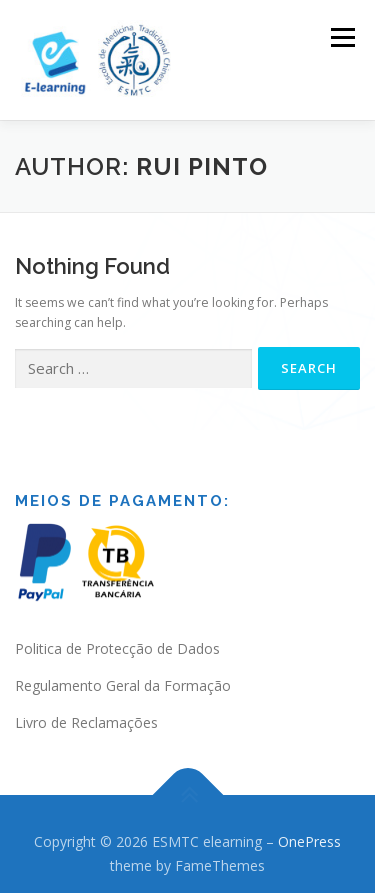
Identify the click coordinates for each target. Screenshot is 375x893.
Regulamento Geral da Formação (123, 672)
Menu (341, 37)
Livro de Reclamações (86, 709)
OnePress (309, 828)
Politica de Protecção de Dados (117, 635)
